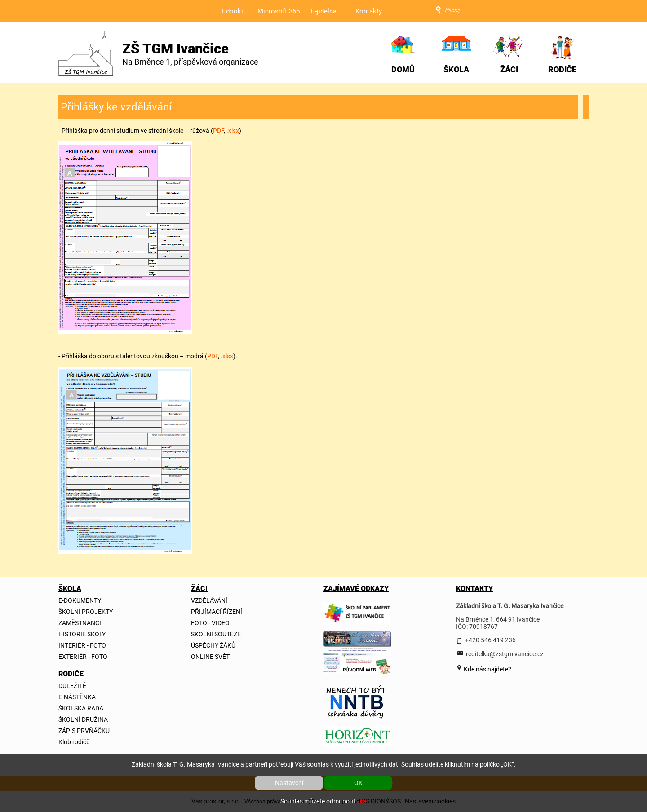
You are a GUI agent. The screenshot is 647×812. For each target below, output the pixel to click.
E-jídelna (324, 11)
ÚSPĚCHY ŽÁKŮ (213, 645)
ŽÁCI (509, 69)
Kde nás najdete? (487, 669)
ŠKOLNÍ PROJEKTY (86, 612)
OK (358, 783)
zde (362, 801)
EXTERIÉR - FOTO (83, 657)
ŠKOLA (456, 69)
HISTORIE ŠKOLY (82, 634)
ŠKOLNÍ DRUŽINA (83, 719)
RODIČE (562, 69)
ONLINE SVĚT (210, 657)
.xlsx (233, 131)
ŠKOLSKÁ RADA (81, 708)
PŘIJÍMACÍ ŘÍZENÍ (217, 612)
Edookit (234, 11)
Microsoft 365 (279, 11)
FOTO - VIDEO (210, 623)
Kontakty (369, 11)
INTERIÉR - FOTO (82, 645)
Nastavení (289, 783)
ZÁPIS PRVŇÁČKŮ (84, 731)
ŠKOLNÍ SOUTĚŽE (216, 634)
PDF (218, 131)
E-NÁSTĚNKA (77, 697)
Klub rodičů (74, 742)
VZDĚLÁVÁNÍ (209, 600)
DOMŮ (403, 69)
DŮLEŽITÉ (72, 686)
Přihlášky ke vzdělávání (116, 107)
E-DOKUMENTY (80, 600)
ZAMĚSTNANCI (80, 623)
